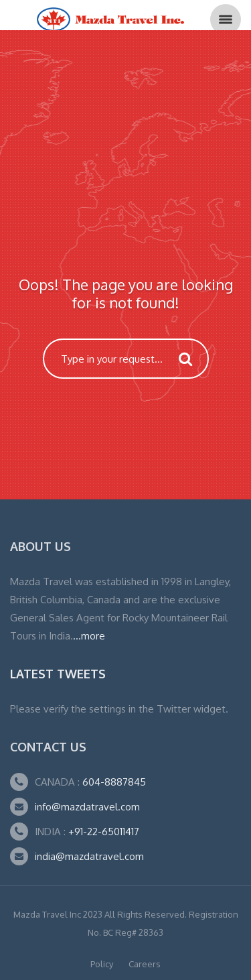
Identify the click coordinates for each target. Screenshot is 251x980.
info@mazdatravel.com (87, 807)
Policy (102, 964)
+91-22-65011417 (104, 832)
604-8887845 (113, 782)
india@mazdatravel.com (89, 856)
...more (89, 636)
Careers (145, 964)
